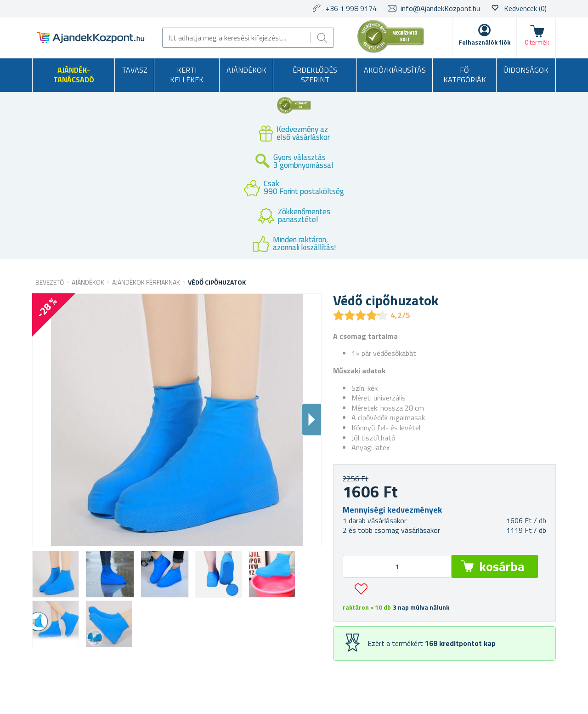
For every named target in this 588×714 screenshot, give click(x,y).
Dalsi (311, 420)
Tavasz (135, 70)
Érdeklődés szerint (315, 75)
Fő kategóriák (465, 75)
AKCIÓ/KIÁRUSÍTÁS (395, 70)
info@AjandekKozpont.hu (440, 8)
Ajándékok (246, 70)
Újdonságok (526, 70)
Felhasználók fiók (484, 42)
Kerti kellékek (187, 75)
